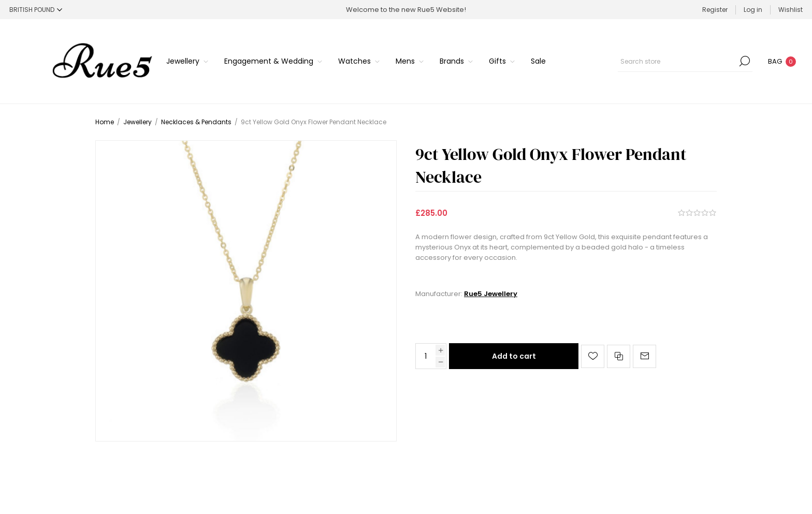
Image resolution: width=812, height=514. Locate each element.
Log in (753, 10)
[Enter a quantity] (426, 356)
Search (745, 61)
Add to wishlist (593, 356)
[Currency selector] (36, 10)
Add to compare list (619, 356)
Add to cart (514, 356)
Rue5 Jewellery (491, 294)
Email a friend (644, 356)
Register (715, 10)
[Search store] (685, 61)
